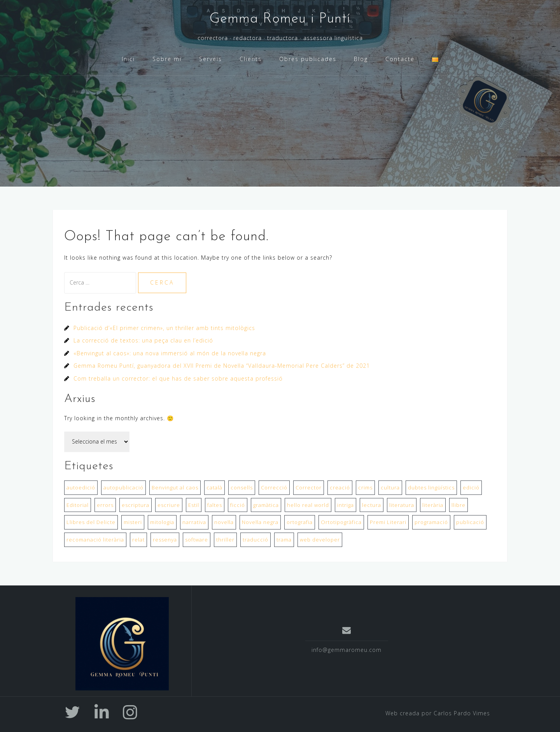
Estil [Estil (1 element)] (194, 505)
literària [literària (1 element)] (433, 505)
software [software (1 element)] (197, 540)
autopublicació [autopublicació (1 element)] (123, 487)
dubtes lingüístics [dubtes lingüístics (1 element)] (431, 487)
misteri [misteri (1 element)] (133, 522)
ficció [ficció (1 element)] (238, 505)
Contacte (400, 59)
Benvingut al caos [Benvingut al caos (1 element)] (175, 487)
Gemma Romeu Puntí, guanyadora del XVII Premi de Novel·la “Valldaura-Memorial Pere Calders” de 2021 (222, 366)
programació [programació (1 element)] (431, 522)
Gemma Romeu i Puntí (280, 19)
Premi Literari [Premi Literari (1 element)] (388, 522)
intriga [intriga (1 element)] (346, 505)
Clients (251, 59)
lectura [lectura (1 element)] (372, 505)
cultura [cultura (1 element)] (390, 487)
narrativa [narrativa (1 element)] (194, 522)
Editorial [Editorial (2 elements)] (78, 505)
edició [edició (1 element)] (471, 487)
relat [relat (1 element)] (138, 540)
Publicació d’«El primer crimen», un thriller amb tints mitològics (164, 328)
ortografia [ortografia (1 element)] (300, 522)
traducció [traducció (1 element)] (255, 540)
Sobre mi (167, 59)
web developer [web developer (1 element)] (320, 540)
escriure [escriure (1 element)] (169, 505)
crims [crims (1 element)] (365, 487)
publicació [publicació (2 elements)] (470, 522)
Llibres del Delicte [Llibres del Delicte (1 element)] (91, 522)
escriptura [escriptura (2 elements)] (136, 505)
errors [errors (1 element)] (105, 505)
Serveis (211, 59)
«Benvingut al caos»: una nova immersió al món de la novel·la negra (170, 353)
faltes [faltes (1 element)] (215, 505)
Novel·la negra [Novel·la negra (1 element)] (260, 522)
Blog (361, 59)
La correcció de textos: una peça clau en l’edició (143, 340)
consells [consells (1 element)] (242, 487)
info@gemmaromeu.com (346, 650)
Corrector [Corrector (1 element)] (309, 487)
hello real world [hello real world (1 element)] (308, 505)
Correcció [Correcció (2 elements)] (274, 487)
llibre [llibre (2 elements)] (458, 505)
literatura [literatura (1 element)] (402, 505)
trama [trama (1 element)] (284, 540)
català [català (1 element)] (214, 487)
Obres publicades (308, 59)
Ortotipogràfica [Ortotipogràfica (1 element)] (341, 522)
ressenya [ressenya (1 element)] (165, 540)
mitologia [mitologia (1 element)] (162, 522)
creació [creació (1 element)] (340, 487)
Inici (128, 59)
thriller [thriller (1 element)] (225, 540)
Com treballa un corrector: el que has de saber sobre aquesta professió (178, 378)
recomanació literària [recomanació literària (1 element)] (95, 540)
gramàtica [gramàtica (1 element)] (266, 505)
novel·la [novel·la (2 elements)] (224, 522)
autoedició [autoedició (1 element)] (81, 487)
